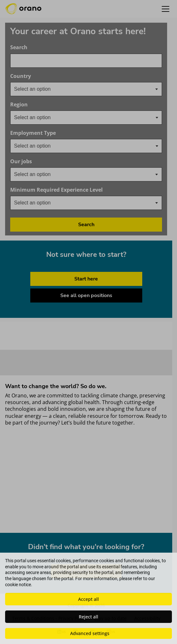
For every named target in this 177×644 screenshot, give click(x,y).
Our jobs (41, 161)
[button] (166, 9)
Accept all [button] (88, 599)
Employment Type (33, 133)
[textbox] (37, 89)
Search (19, 47)
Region (19, 105)
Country (41, 76)
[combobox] (86, 61)
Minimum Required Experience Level (77, 190)
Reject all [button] (88, 617)
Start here (86, 279)
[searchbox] (46, 118)
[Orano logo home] (23, 9)
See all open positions (86, 295)
